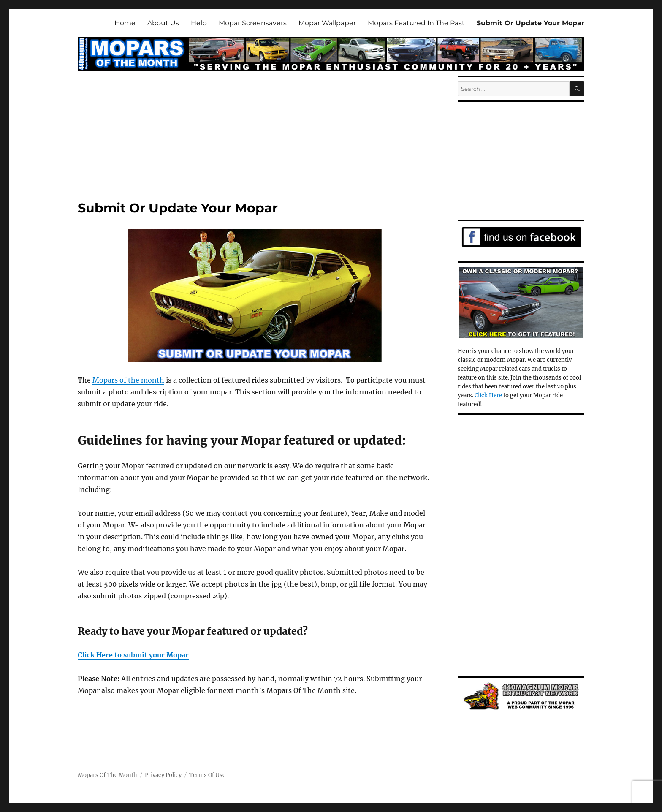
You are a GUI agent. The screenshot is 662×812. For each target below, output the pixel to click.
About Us (163, 23)
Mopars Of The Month (107, 775)
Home (125, 23)
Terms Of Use (207, 775)
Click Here (488, 395)
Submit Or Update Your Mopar (530, 23)
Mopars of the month (128, 380)
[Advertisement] (257, 139)
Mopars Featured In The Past (416, 23)
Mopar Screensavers (253, 23)
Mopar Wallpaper (327, 23)
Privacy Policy (163, 775)
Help (199, 23)
